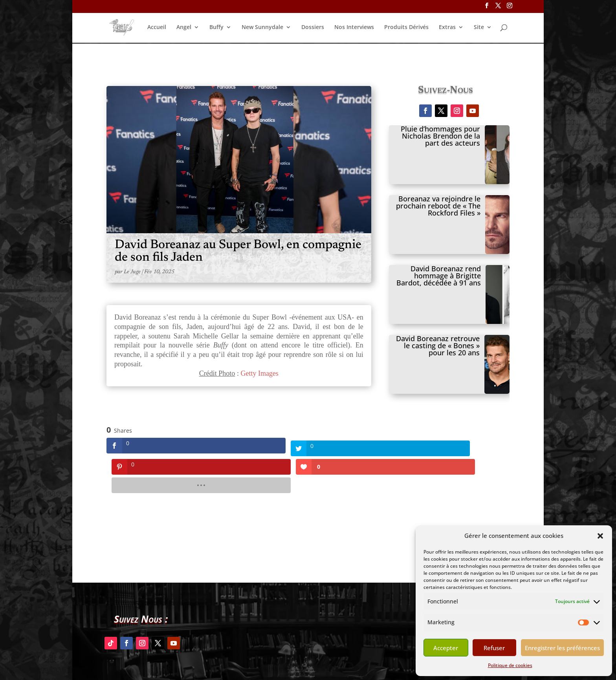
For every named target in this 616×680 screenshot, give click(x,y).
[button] (600, 536)
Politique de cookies (510, 665)
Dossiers (313, 28)
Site (479, 28)
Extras (447, 28)
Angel (184, 28)
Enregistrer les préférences (562, 648)
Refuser (494, 648)
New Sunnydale (262, 28)
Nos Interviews (354, 28)
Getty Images (259, 373)
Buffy (216, 28)
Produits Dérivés (406, 28)
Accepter (446, 648)
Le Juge (132, 272)
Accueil (157, 28)
